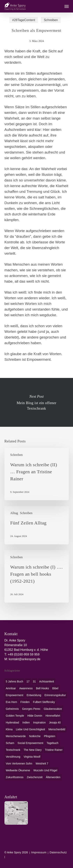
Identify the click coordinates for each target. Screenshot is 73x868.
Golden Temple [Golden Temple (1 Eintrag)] (15, 716)
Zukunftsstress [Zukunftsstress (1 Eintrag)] (15, 777)
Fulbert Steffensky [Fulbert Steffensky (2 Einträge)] (44, 702)
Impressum (39, 852)
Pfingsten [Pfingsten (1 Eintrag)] (49, 736)
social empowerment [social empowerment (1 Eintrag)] (30, 743)
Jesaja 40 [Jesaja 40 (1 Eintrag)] (55, 722)
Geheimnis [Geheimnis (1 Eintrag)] (12, 709)
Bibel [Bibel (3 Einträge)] (55, 688)
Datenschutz (58, 852)
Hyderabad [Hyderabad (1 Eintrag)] (13, 722)
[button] (67, 6)
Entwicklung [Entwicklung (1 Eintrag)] (34, 695)
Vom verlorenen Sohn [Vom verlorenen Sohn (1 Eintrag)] (19, 764)
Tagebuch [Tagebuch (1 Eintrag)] (52, 743)
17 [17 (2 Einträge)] (28, 681)
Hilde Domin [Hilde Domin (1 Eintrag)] (35, 716)
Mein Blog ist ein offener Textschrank (36, 402)
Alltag (14, 513)
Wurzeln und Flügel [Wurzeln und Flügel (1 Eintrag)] (45, 770)
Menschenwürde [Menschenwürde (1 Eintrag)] (16, 736)
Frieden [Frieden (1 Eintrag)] (25, 702)
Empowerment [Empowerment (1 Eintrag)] (15, 695)
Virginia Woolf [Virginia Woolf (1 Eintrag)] (32, 757)
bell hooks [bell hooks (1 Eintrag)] (43, 688)
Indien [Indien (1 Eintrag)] (26, 722)
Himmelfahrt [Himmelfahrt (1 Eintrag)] (53, 716)
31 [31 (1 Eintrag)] (34, 681)
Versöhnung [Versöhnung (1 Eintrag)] (13, 757)
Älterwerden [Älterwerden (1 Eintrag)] (53, 777)
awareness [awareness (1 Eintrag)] (26, 688)
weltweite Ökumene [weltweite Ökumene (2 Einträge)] (18, 770)
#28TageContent (24, 20)
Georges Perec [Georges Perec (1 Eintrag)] (31, 709)
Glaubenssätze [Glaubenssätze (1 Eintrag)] (53, 709)
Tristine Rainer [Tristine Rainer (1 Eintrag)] (54, 750)
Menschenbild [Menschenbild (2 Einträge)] (57, 729)
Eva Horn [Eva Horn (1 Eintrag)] (11, 702)
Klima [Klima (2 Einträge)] (9, 729)
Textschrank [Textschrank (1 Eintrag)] (13, 750)
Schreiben (51, 20)
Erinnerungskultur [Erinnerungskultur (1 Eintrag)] (55, 695)
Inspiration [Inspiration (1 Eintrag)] (39, 722)
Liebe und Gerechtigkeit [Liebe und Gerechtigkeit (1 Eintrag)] (31, 729)
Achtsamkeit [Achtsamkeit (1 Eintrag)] (47, 681)
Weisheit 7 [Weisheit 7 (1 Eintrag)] (42, 764)
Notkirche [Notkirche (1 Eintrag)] (35, 736)
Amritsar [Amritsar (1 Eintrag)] (11, 688)
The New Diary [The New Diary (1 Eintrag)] (33, 750)
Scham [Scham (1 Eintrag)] (10, 743)
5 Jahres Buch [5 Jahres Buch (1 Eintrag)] (15, 681)
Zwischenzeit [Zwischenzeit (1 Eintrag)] (35, 777)
